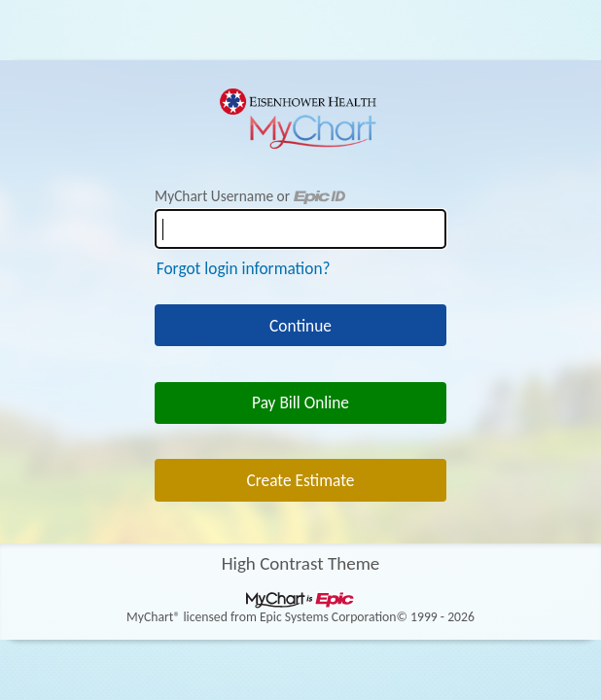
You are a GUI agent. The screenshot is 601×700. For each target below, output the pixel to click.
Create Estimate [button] (301, 480)
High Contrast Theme (301, 563)
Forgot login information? (244, 268)
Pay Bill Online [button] (300, 402)
